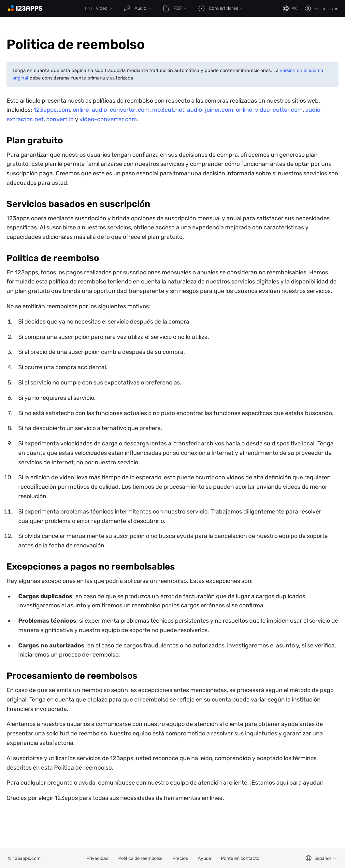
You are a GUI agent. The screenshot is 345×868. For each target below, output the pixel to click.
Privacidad (97, 858)
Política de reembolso (140, 858)
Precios (180, 858)
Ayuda (204, 858)
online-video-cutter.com (269, 110)
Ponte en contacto (240, 858)
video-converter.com (108, 119)
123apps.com (52, 110)
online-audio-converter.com (111, 110)
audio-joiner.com (210, 110)
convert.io (60, 119)
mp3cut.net (168, 110)
